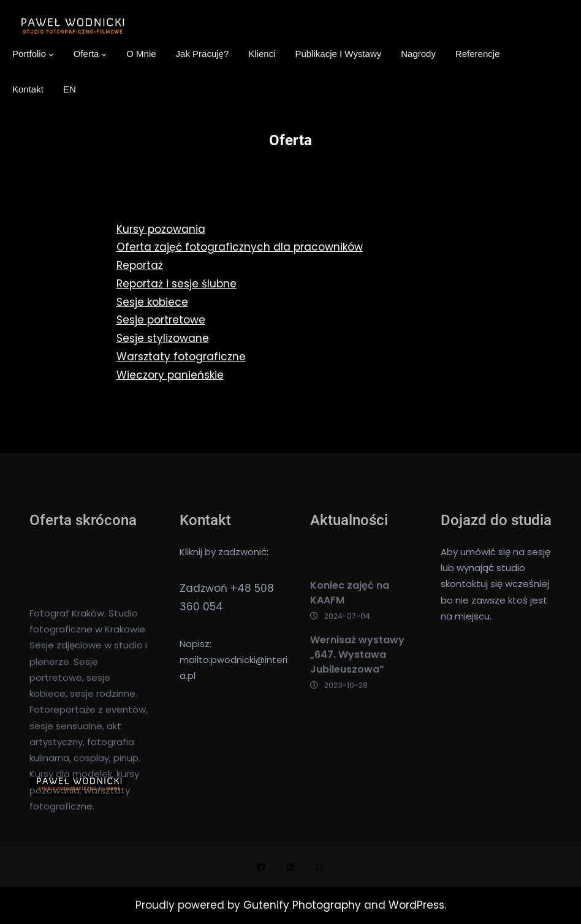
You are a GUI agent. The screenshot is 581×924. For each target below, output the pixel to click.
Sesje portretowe (161, 320)
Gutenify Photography (304, 905)
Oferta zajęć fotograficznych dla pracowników (240, 247)
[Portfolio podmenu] (51, 54)
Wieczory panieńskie (170, 375)
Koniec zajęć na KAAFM (350, 637)
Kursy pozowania (161, 229)
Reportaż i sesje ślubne (177, 284)
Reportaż (140, 265)
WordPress (416, 905)
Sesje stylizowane (163, 338)
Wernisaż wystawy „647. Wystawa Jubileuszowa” (357, 699)
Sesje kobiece (152, 302)
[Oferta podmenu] (104, 54)
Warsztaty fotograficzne (181, 357)
